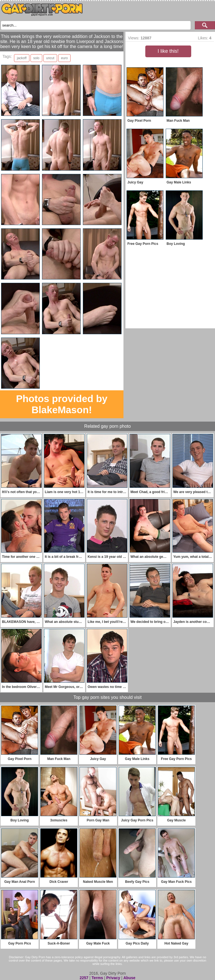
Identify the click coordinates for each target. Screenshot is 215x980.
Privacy (113, 978)
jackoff (22, 58)
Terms (97, 978)
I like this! (168, 51)
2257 (84, 978)
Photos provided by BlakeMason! (62, 404)
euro (64, 58)
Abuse (129, 978)
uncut (50, 58)
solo (36, 58)
